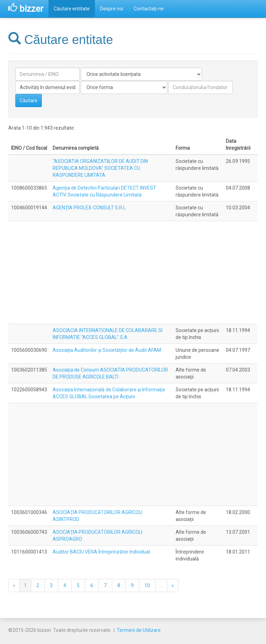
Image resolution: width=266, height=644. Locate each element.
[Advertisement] (133, 272)
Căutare (29, 101)
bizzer (26, 9)
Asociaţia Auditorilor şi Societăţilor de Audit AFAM (107, 350)
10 (147, 585)
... (161, 585)
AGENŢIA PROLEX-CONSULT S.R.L (89, 208)
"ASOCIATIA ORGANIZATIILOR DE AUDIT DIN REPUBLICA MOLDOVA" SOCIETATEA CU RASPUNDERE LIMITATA (100, 168)
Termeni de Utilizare (139, 630)
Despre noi (112, 9)
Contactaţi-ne (149, 9)
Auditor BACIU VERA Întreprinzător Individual (101, 552)
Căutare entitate (72, 9)
